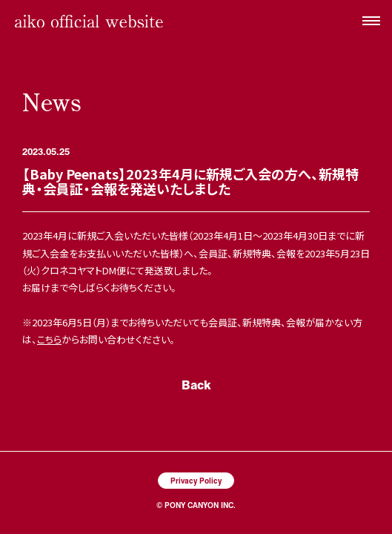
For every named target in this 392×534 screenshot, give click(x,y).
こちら (49, 339)
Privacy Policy (196, 480)
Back (196, 385)
